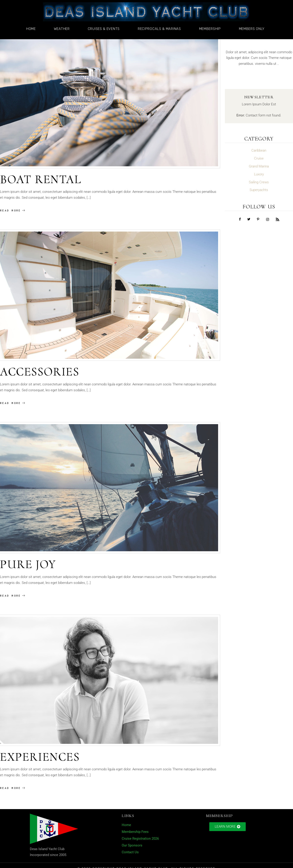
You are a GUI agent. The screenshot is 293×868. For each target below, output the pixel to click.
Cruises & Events (105, 29)
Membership (211, 29)
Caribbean (259, 150)
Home (32, 29)
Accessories (40, 372)
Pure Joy (28, 564)
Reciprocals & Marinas (161, 29)
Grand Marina (259, 166)
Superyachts (259, 190)
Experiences (40, 757)
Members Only (253, 29)
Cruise (259, 158)
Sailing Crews (259, 182)
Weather (63, 29)
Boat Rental (41, 179)
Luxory (259, 174)
